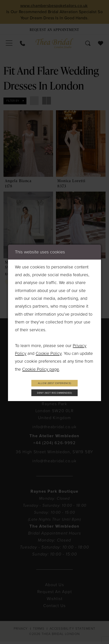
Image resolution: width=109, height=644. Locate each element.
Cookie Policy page (41, 368)
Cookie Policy (49, 352)
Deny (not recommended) (55, 394)
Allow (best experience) (55, 383)
